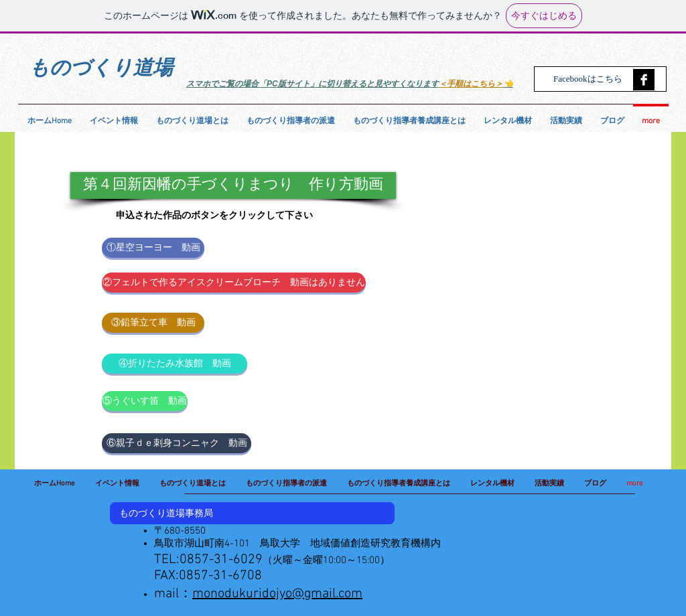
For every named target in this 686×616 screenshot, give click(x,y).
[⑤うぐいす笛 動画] (145, 401)
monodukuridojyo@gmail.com (277, 594)
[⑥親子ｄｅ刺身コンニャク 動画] (177, 443)
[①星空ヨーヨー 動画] (153, 248)
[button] (233, 185)
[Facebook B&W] (644, 80)
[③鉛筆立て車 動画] (153, 323)
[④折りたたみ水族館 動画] (175, 364)
